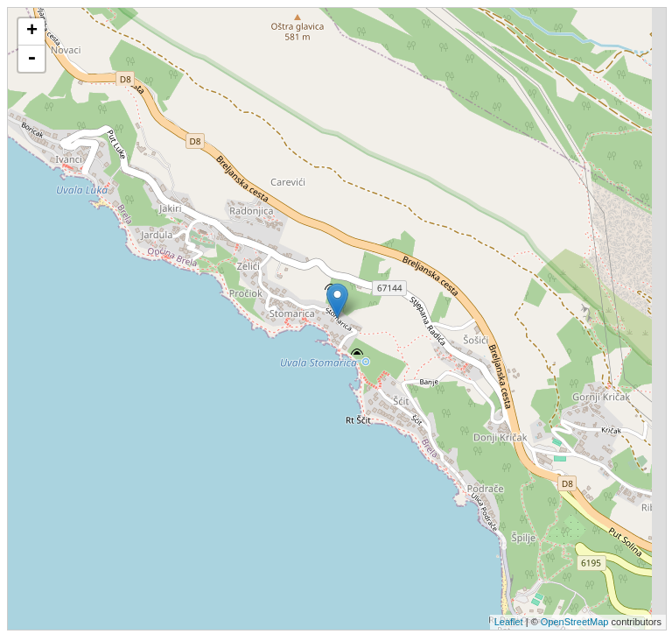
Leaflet (509, 622)
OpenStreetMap (575, 622)
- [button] (31, 59)
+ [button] (32, 32)
